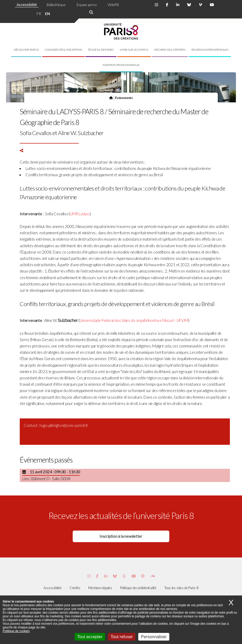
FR (39, 14)
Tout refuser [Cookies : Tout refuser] (122, 637)
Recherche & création (170, 50)
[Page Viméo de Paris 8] (200, 5)
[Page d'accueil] (111, 98)
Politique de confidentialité (138, 588)
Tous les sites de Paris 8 (181, 588)
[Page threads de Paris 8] (124, 576)
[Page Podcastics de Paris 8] (143, 576)
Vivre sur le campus (134, 50)
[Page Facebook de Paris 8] (167, 5)
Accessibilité (27, 5)
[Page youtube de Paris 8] (212, 5)
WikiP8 (113, 5)
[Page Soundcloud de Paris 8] (152, 576)
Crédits (75, 588)
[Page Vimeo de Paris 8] (106, 576)
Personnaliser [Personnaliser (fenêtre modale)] (154, 637)
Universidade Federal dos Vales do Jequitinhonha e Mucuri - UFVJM (134, 320)
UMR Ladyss (80, 214)
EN (48, 14)
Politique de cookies (16, 631)
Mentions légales (100, 588)
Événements (124, 98)
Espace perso (87, 5)
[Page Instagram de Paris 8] (156, 5)
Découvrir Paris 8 (26, 50)
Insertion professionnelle (121, 65)
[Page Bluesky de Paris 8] (189, 5)
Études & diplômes (101, 50)
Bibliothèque (56, 5)
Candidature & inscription (63, 50)
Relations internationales (210, 50)
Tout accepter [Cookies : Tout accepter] (90, 637)
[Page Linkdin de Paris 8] (178, 5)
